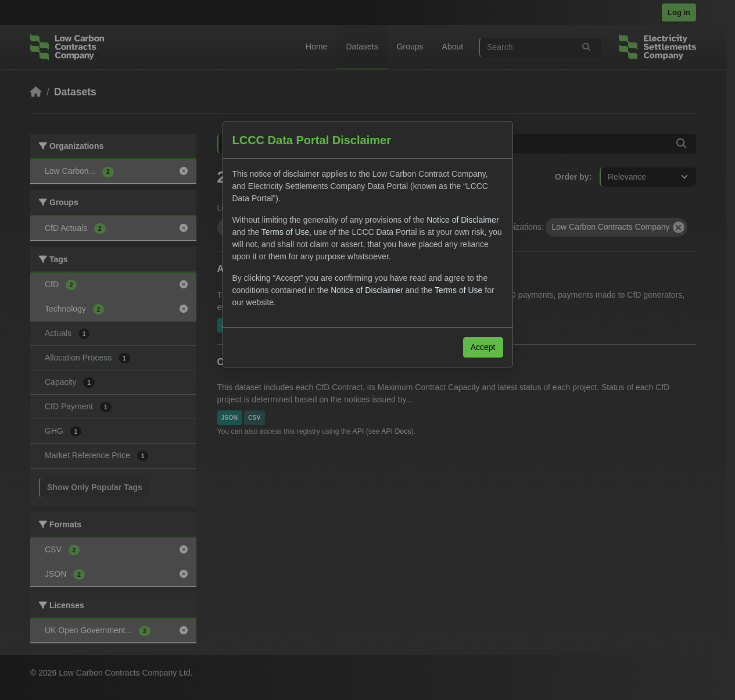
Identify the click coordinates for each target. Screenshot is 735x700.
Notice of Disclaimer (462, 220)
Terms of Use (285, 232)
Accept (483, 347)
